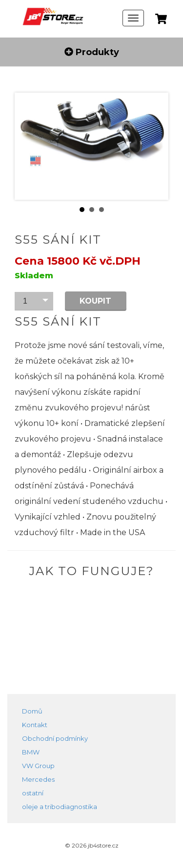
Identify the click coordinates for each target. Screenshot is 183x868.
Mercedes (38, 779)
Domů (32, 711)
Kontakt (35, 725)
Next (153, 146)
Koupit (95, 301)
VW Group (38, 766)
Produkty (92, 52)
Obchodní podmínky (55, 738)
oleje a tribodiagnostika (60, 807)
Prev (30, 146)
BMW (31, 752)
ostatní (33, 793)
